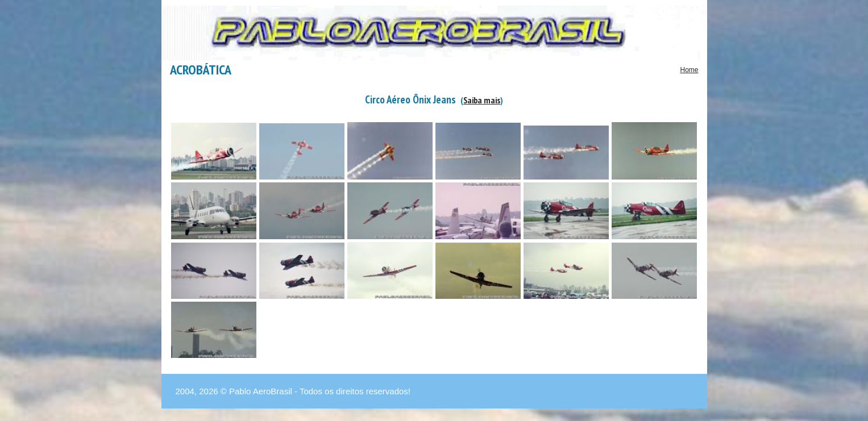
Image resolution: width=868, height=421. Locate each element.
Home (689, 70)
